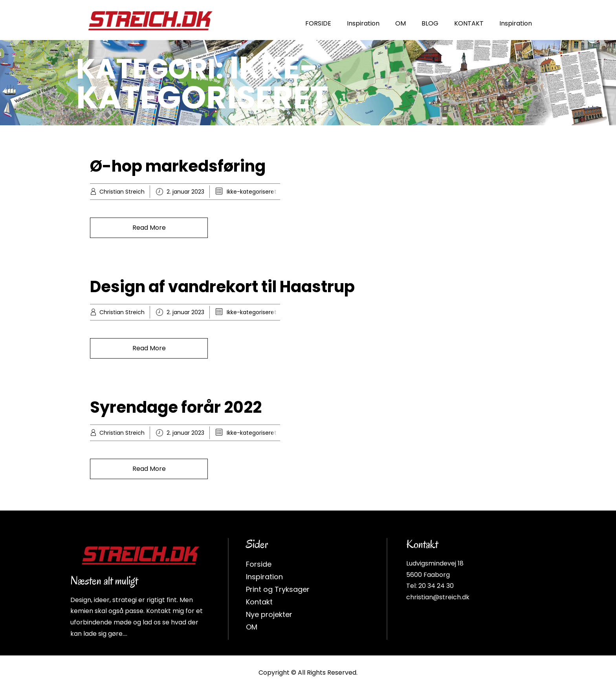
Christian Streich (122, 191)
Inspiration (363, 23)
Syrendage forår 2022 (176, 407)
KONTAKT (469, 23)
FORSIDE (318, 23)
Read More (149, 227)
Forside (259, 564)
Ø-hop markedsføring (178, 166)
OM (401, 23)
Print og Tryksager (278, 589)
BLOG (430, 23)
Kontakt (259, 601)
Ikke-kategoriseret (252, 191)
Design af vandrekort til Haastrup (222, 286)
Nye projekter (269, 614)
